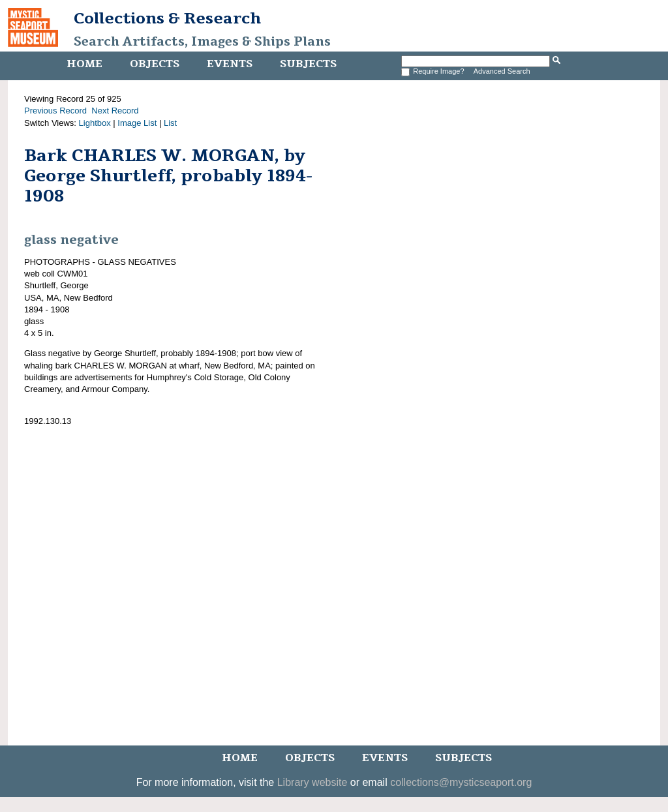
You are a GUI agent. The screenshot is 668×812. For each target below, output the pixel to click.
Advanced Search (502, 71)
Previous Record (55, 111)
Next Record (115, 111)
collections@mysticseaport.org (461, 782)
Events (230, 64)
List (170, 123)
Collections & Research (167, 18)
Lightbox (95, 123)
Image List (137, 123)
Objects (155, 64)
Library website (312, 782)
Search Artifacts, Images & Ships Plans (202, 42)
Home (84, 64)
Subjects (308, 64)
